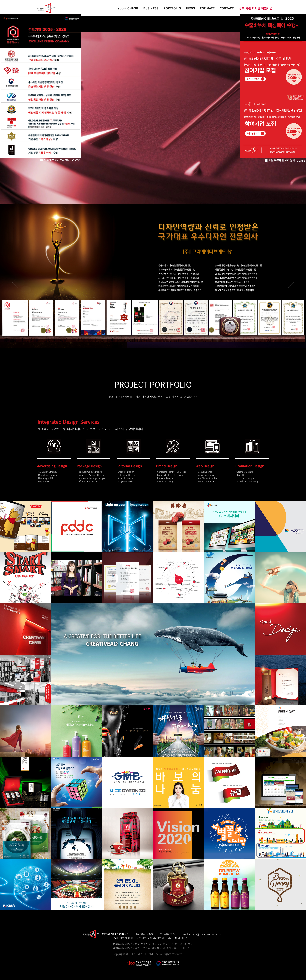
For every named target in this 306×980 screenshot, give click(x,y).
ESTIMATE (207, 8)
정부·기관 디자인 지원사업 (255, 8)
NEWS (190, 8)
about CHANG (128, 8)
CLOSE (76, 160)
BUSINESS (151, 8)
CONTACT (227, 8)
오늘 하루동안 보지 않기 (55, 160)
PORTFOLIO (172, 8)
